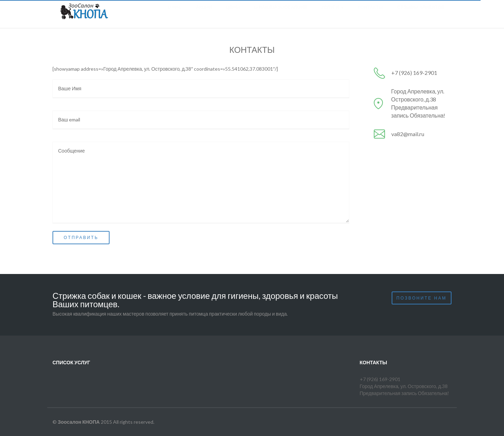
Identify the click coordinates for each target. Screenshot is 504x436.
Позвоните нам (422, 298)
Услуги (332, 14)
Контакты (370, 14)
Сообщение (201, 183)
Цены (233, 14)
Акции (204, 14)
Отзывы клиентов (421, 14)
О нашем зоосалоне (281, 14)
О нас (175, 14)
